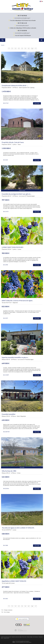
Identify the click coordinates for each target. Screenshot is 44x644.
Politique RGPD (6, 638)
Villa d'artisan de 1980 (9, 471)
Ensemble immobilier (9, 414)
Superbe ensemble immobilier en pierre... (15, 357)
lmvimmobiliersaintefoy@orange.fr (22, 18)
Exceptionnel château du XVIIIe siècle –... (15, 85)
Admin (2, 638)
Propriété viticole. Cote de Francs (13, 142)
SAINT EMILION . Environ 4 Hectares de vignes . (17, 301)
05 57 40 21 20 (22, 23)
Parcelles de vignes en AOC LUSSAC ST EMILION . (18, 528)
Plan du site (24, 637)
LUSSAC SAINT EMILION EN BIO (13, 247)
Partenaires (41, 637)
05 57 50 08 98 (22, 31)
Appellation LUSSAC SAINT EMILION (14, 581)
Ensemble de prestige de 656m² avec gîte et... (17, 194)
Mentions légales (30, 637)
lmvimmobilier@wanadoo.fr (22, 26)
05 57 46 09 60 (22, 16)
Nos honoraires (36, 637)
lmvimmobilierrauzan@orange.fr (22, 33)
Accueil (3, 45)
